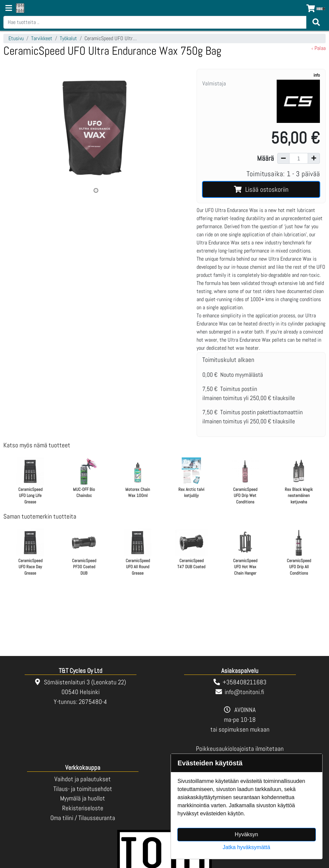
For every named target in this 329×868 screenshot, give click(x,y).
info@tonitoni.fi (244, 692)
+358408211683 (245, 682)
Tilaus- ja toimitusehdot (83, 789)
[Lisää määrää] (314, 158)
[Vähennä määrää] (283, 158)
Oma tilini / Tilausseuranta (83, 818)
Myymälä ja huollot (83, 798)
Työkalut (68, 38)
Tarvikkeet (42, 38)
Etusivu (16, 38)
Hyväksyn (246, 834)
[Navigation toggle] (9, 9)
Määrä (265, 158)
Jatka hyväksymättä (246, 847)
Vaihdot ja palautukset (83, 779)
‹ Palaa (319, 48)
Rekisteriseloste (83, 808)
